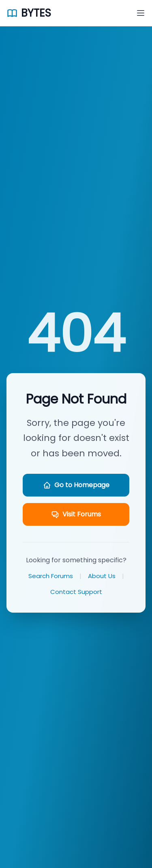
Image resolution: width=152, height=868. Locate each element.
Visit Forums (76, 514)
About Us (102, 576)
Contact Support (76, 592)
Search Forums (51, 576)
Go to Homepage (76, 485)
